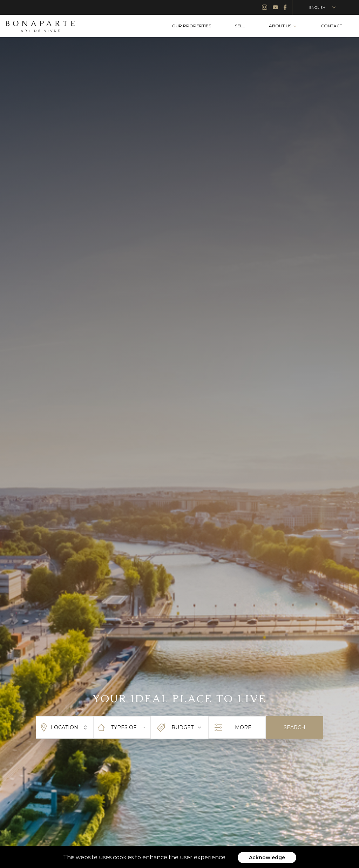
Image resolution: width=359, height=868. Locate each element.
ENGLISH (323, 7)
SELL (240, 26)
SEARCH (294, 727)
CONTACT (331, 26)
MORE (237, 728)
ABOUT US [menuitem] (283, 26)
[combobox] (122, 727)
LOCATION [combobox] (65, 727)
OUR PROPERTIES (191, 26)
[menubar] (257, 26)
